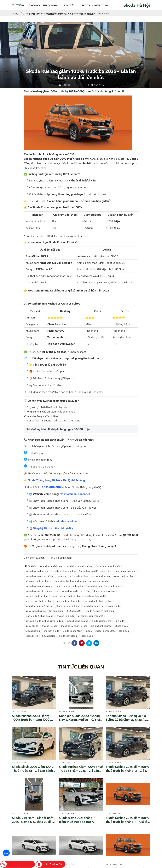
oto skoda (124, 631)
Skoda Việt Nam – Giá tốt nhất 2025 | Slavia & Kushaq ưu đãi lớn (33, 822)
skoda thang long (68, 636)
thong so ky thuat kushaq (74, 626)
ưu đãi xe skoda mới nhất (90, 616)
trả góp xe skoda (65, 616)
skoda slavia (121, 626)
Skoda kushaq (33, 631)
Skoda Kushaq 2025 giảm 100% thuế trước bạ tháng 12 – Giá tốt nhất (127, 771)
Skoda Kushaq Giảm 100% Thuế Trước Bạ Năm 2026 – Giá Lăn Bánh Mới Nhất (81, 771)
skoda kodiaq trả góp (77, 621)
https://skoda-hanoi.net (75, 494)
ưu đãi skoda (113, 606)
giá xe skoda (32, 626)
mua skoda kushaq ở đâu (69, 601)
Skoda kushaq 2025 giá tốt (39, 606)
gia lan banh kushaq (101, 626)
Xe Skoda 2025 (75, 611)
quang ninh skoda (99, 581)
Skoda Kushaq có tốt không (100, 611)
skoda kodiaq (49, 636)
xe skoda (120, 621)
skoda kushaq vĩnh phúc (108, 566)
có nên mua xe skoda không (70, 586)
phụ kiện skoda (51, 631)
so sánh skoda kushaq (37, 596)
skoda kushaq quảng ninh (39, 586)
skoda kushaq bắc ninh (51, 566)
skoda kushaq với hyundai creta (42, 591)
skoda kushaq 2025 (105, 631)
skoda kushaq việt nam (105, 591)
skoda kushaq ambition (68, 606)
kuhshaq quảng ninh (126, 571)
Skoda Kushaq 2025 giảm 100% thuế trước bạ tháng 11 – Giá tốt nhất (127, 822)
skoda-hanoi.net (67, 521)
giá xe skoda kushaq (124, 576)
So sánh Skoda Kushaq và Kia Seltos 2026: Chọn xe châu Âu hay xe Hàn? (126, 720)
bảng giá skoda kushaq (37, 581)
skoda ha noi (87, 636)
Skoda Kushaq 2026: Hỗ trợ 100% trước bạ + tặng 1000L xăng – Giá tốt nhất (32, 720)
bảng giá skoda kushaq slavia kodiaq (44, 621)
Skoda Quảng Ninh (72, 631)
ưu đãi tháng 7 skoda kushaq (66, 596)
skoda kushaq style (94, 606)
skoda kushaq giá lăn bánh (39, 576)
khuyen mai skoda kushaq (39, 601)
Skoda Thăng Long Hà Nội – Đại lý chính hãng (56, 480)
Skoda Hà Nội (137, 5)
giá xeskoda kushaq (36, 611)
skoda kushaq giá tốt (96, 596)
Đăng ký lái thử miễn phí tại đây (53, 528)
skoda (89, 631)
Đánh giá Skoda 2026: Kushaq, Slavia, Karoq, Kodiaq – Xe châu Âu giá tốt (80, 720)
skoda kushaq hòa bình (37, 571)
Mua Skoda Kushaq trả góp (39, 616)
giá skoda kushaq (79, 576)
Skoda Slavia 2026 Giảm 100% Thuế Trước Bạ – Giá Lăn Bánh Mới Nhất (33, 771)
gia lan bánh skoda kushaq (99, 601)
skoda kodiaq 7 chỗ (102, 621)
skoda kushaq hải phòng (79, 566)
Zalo (6, 853)
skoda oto (61, 576)
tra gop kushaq (50, 626)
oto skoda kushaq (101, 576)
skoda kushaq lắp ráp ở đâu (76, 591)
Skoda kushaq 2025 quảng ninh (95, 571)
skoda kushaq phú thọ (64, 571)
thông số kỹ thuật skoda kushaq (69, 581)
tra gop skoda (56, 611)
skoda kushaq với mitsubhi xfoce (104, 586)
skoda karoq (32, 636)
